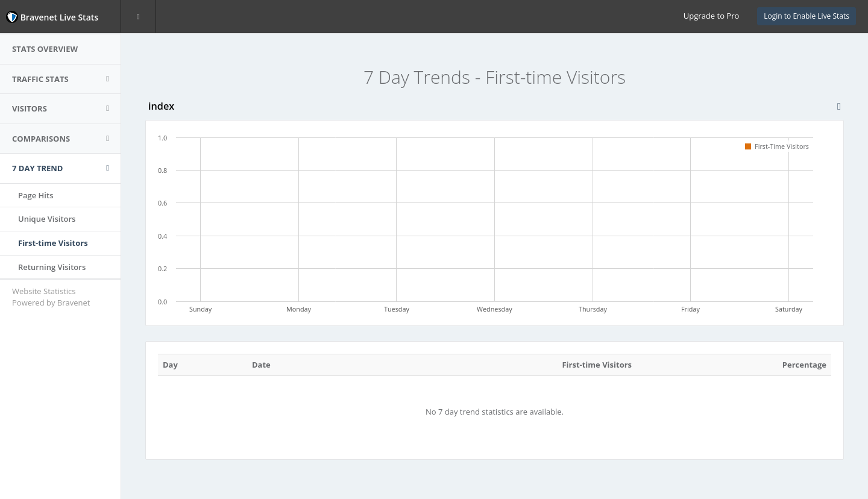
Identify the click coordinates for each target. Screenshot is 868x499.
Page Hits (36, 195)
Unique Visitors (47, 219)
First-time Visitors (53, 243)
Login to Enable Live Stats (807, 16)
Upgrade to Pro (711, 16)
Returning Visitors (52, 267)
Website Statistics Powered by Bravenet (51, 297)
